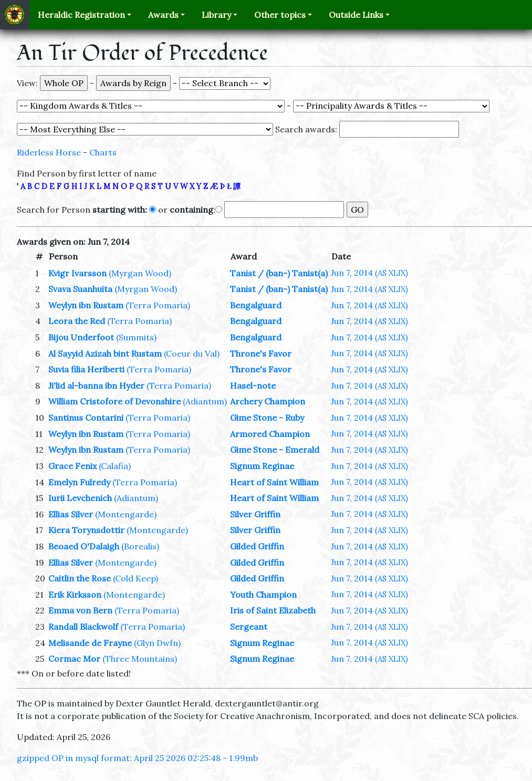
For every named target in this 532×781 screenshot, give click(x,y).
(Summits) (136, 337)
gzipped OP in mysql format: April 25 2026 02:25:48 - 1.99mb (137, 758)
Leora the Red (77, 321)
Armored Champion (270, 434)
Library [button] (216, 15)
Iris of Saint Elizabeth (273, 610)
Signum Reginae (262, 466)
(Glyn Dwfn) (157, 643)
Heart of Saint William (274, 482)
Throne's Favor (261, 353)
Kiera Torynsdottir (86, 530)
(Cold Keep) (135, 578)
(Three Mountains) (140, 659)
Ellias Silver (71, 514)
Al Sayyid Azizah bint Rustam (105, 353)
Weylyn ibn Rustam (86, 305)
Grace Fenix (72, 466)
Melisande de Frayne (90, 643)
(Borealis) (140, 546)
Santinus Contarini (86, 418)
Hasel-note (253, 386)
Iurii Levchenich (80, 498)
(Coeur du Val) (192, 353)
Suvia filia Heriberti (86, 369)
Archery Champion (268, 401)
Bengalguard (256, 305)
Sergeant (249, 627)
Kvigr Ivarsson (77, 273)
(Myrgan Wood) (140, 273)
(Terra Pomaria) (158, 305)
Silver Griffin (255, 514)
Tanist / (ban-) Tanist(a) (279, 273)
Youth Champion (263, 595)
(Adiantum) (205, 401)
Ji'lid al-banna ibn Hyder (96, 386)
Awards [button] (163, 15)
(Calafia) (115, 466)
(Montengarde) (126, 514)
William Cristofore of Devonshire (114, 401)
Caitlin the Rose (80, 578)
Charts (103, 152)
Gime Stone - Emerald (275, 450)
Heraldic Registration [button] (81, 15)
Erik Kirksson (75, 595)
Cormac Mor (74, 659)
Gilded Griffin (257, 546)
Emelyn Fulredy (79, 482)
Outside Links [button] (356, 15)
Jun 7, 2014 (369, 273)
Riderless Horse (49, 152)
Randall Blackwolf (83, 627)
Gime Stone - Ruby (267, 418)
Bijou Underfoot (81, 337)
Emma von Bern (80, 610)
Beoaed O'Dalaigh (84, 546)
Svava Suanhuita (80, 289)
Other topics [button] (280, 15)
